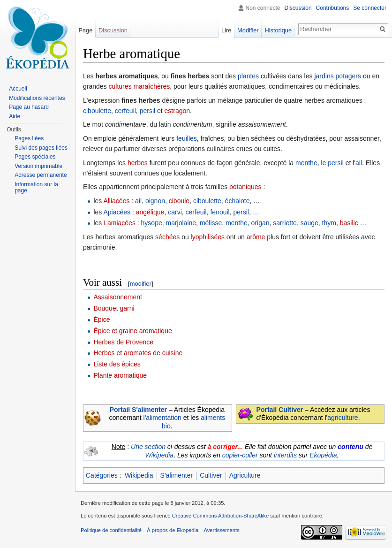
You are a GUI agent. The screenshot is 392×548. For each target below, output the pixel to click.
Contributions (333, 8)
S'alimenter (177, 475)
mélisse (211, 223)
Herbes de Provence (123, 342)
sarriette (285, 223)
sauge (309, 223)
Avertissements (221, 530)
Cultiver (211, 475)
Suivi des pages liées (41, 148)
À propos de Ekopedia (173, 530)
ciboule (179, 201)
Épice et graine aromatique (132, 331)
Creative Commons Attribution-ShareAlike (220, 516)
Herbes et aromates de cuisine (138, 353)
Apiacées (117, 212)
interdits (285, 455)
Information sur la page (36, 188)
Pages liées (29, 138)
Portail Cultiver (280, 410)
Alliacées (116, 201)
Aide (15, 116)
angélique (150, 212)
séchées (167, 237)
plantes (248, 76)
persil (147, 111)
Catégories (102, 475)
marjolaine (181, 223)
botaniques (245, 187)
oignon (155, 201)
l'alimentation (162, 418)
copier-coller (240, 455)
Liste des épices (117, 364)
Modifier (248, 30)
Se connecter (370, 8)
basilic (349, 223)
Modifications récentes (37, 98)
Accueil (18, 89)
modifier (141, 284)
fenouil (220, 212)
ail (359, 163)
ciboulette (97, 111)
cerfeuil (125, 111)
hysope (152, 223)
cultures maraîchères (139, 86)
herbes (138, 163)
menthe (306, 163)
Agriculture (245, 475)
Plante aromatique (120, 375)
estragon (177, 111)
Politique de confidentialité (111, 530)
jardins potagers (338, 76)
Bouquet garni (114, 308)
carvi (175, 212)
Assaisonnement (118, 297)
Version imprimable (38, 166)
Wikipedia (160, 455)
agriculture (343, 418)
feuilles (187, 138)
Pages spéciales (35, 157)
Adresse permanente (41, 175)
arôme (256, 237)
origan (260, 223)
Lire (226, 30)
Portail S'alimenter (138, 410)
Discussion (298, 8)
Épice (102, 320)
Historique (278, 30)
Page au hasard (29, 107)
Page (85, 30)
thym (329, 223)
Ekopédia (323, 455)
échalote (237, 201)
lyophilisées (208, 237)
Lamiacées (120, 223)
